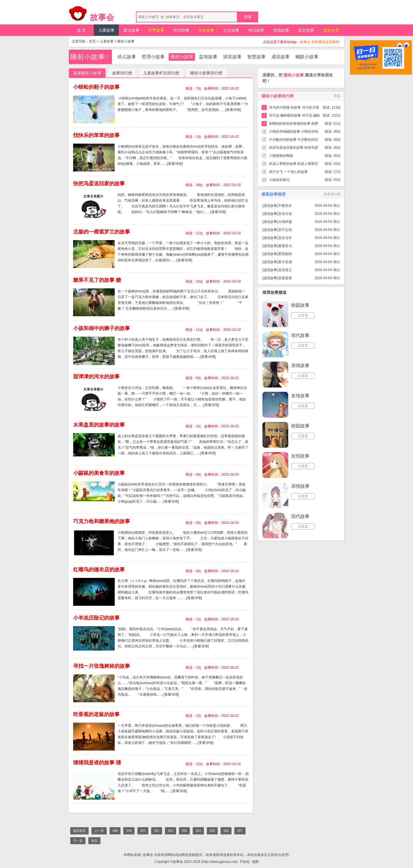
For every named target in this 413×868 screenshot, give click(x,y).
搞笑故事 (232, 57)
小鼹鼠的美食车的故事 (99, 473)
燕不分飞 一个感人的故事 (288, 172)
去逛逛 (303, 315)
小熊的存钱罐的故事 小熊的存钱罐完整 (294, 133)
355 (212, 831)
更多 (337, 96)
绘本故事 (206, 30)
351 (157, 831)
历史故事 (231, 30)
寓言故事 (306, 30)
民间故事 (181, 30)
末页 (94, 841)
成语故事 (280, 57)
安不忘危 (285, 230)
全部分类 (331, 30)
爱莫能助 (285, 254)
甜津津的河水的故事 (96, 377)
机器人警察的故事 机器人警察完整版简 (294, 165)
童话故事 (131, 30)
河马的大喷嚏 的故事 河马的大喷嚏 (294, 108)
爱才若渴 (285, 262)
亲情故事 (300, 365)
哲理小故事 (153, 57)
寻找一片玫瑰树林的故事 (102, 666)
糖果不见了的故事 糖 (97, 280)
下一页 (78, 841)
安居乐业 (285, 214)
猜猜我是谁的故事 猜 (97, 763)
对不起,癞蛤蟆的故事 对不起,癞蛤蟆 (295, 116)
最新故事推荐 (274, 194)
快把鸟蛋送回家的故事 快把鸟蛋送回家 (294, 149)
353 (184, 831)
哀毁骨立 (285, 270)
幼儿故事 (127, 57)
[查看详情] (233, 110)
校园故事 (300, 305)
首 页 (81, 30)
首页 (92, 41)
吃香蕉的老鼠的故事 (96, 714)
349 (129, 831)
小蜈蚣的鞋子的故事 (96, 87)
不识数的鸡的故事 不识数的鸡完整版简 (294, 141)
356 (226, 831)
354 (198, 831)
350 (143, 831)
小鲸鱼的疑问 (279, 180)
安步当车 (285, 238)
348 (115, 831)
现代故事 (300, 335)
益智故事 (208, 57)
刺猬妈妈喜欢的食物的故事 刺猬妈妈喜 (294, 125)
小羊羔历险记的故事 (96, 618)
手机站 (245, 862)
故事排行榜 (122, 73)
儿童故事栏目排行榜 (161, 73)
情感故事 (281, 30)
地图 (255, 862)
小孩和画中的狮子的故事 (102, 328)
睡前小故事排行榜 (206, 73)
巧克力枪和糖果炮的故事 (102, 521)
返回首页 (79, 831)
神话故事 (256, 30)
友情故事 (300, 396)
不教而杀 (285, 206)
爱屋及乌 (285, 246)
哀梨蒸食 (285, 278)
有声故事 (156, 30)
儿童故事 (106, 30)
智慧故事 (256, 57)
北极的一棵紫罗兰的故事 (102, 232)
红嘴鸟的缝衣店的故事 (99, 570)
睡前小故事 (126, 41)
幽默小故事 (307, 57)
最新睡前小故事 (87, 73)
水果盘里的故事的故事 (99, 425)
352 (170, 831)
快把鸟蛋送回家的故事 (99, 184)
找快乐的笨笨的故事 (96, 135)
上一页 (99, 831)
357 (240, 831)
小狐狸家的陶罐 (281, 156)
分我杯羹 (285, 222)
